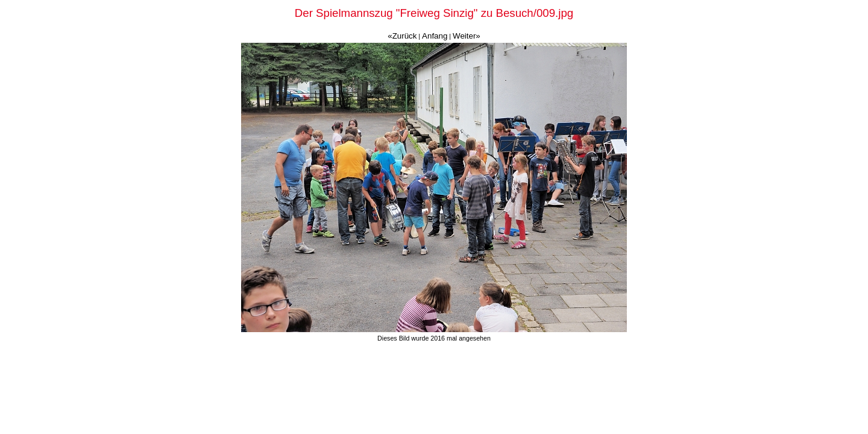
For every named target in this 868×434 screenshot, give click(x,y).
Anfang (435, 36)
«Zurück (402, 36)
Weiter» (467, 36)
